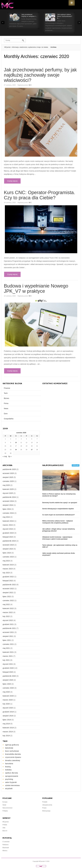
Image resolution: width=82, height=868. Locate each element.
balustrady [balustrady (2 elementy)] (9, 748)
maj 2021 (6, 648)
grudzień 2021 (8, 624)
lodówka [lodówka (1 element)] (8, 770)
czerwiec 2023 (8, 557)
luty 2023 (6, 573)
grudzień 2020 (8, 668)
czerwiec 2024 (8, 513)
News (6, 408)
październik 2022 (9, 585)
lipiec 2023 (7, 553)
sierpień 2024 (8, 505)
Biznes (6, 398)
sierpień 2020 (8, 680)
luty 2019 (6, 736)
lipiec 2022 (7, 597)
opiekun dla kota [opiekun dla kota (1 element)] (11, 773)
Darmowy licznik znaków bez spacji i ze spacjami (60, 503)
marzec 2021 (8, 656)
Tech (6, 393)
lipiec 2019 (7, 720)
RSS (72, 3)
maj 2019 (6, 724)
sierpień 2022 (8, 593)
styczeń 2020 (8, 708)
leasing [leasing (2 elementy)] (8, 767)
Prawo (44, 808)
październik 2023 (9, 541)
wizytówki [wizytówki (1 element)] (9, 789)
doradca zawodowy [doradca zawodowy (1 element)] (13, 760)
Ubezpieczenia (47, 805)
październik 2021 (9, 628)
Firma (6, 403)
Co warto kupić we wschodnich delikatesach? (59, 515)
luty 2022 (6, 616)
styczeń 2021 (8, 664)
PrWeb (5, 825)
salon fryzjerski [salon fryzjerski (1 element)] (11, 782)
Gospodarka (9, 419)
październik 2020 (9, 676)
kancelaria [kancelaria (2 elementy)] (9, 764)
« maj (5, 456)
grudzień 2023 (8, 533)
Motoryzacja (46, 811)
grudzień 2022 (8, 577)
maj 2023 (6, 561)
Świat (4, 805)
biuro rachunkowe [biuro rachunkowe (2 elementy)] (12, 751)
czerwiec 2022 (8, 600)
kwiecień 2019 (8, 728)
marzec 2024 (8, 525)
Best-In (5, 831)
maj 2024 (6, 517)
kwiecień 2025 (8, 489)
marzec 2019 (8, 732)
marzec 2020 (8, 700)
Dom (6, 414)
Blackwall (6, 848)
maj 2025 (6, 485)
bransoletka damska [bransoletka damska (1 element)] (13, 754)
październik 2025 (9, 469)
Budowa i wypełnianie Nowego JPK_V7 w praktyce (36, 289)
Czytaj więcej (12, 181)
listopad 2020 (8, 672)
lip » (10, 456)
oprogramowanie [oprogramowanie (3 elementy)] (12, 776)
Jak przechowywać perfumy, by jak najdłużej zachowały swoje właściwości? (40, 75)
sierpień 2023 (8, 549)
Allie (4, 828)
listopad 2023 (8, 537)
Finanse (7, 388)
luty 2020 (6, 704)
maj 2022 (6, 604)
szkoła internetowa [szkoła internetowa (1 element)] (12, 785)
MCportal (6, 822)
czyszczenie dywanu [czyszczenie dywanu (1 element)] (13, 757)
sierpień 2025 (8, 477)
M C (30, 85)
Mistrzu (5, 851)
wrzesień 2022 (8, 589)
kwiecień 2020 (8, 696)
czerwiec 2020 (8, 688)
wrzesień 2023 (8, 545)
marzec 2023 (8, 569)
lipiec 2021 (7, 640)
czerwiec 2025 (8, 481)
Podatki (45, 802)
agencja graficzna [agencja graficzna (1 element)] (12, 745)
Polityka (5, 811)
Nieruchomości (7, 808)
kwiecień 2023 (8, 565)
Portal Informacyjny (9, 5)
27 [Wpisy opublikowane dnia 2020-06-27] (32, 450)
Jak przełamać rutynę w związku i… (29, 15)
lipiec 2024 (7, 509)
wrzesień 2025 (8, 473)
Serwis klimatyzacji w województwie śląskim (58, 509)
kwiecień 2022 (8, 608)
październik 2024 (9, 497)
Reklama (5, 845)
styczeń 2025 (8, 493)
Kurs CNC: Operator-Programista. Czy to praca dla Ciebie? (39, 195)
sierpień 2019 (8, 716)
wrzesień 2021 (8, 632)
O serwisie (6, 842)
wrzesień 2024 (8, 501)
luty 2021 (6, 660)
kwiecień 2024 (8, 521)
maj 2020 (6, 692)
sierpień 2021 (8, 636)
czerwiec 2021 (8, 644)
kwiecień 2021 (8, 652)
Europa (5, 802)
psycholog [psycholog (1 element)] (9, 779)
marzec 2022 (8, 612)
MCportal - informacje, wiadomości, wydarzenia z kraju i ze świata (26, 47)
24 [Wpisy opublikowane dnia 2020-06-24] (16, 450)
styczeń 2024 (8, 529)
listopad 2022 (8, 581)
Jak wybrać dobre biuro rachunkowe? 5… (65, 16)
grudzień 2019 (8, 712)
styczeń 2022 (8, 620)
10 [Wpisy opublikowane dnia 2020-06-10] (16, 443)
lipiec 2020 (7, 684)
